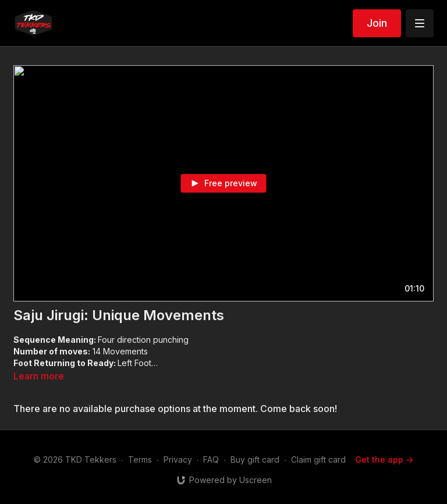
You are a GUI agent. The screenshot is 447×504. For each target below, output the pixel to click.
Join (377, 23)
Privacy (178, 459)
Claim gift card (318, 459)
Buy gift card (255, 459)
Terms (140, 459)
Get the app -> (384, 459)
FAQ (211, 459)
